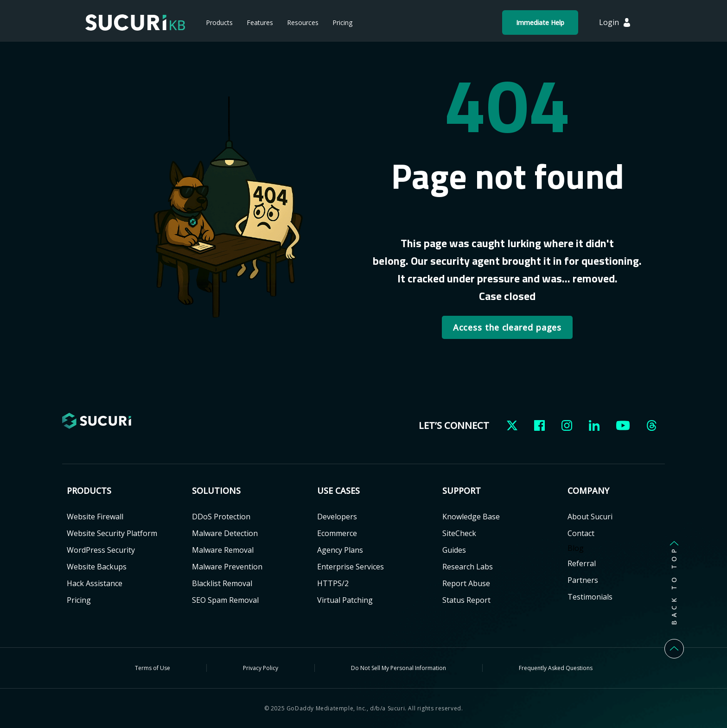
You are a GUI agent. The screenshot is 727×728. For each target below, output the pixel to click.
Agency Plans (340, 550)
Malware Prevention (227, 567)
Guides (454, 550)
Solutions (216, 491)
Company (588, 491)
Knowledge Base (471, 517)
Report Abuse (466, 583)
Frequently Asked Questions (556, 668)
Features (260, 22)
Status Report (466, 600)
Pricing (342, 22)
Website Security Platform (112, 533)
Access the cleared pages (507, 327)
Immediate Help (540, 22)
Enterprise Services (351, 567)
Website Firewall (95, 517)
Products (219, 22)
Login (609, 22)
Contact (581, 533)
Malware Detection (225, 533)
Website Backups (97, 567)
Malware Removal (223, 550)
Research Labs (468, 567)
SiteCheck (459, 533)
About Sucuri (590, 517)
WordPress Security (101, 550)
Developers (337, 517)
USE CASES (338, 491)
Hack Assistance (95, 583)
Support (462, 491)
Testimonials (590, 597)
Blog (576, 548)
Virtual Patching (345, 600)
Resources (303, 22)
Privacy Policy (261, 668)
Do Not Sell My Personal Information (399, 668)
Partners (583, 580)
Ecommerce (337, 533)
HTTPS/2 (333, 583)
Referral (582, 563)
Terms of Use (153, 668)
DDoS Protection (221, 517)
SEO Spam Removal (225, 600)
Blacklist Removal (222, 583)
